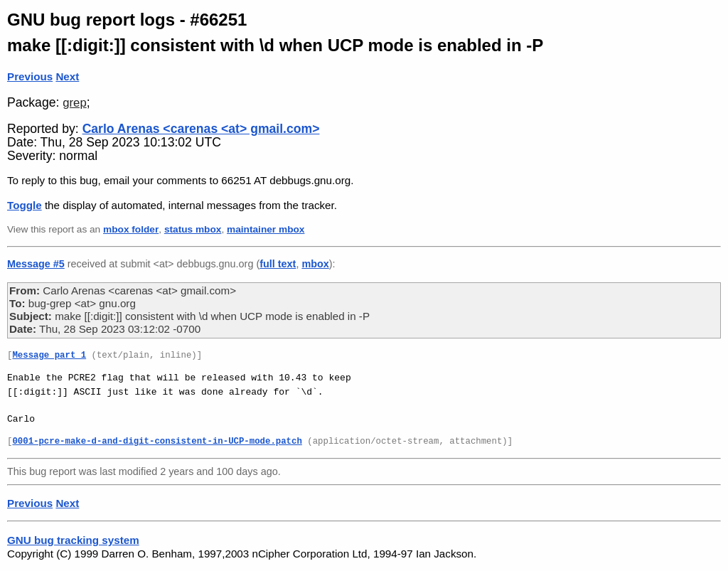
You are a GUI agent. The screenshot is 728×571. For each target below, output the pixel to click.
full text (278, 264)
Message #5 (36, 264)
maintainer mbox (266, 229)
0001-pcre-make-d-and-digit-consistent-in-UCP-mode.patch (157, 442)
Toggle (25, 205)
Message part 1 (49, 356)
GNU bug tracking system (73, 540)
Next (67, 76)
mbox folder (131, 229)
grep (74, 103)
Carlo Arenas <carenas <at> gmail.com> (201, 129)
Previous (30, 76)
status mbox (193, 229)
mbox (315, 264)
